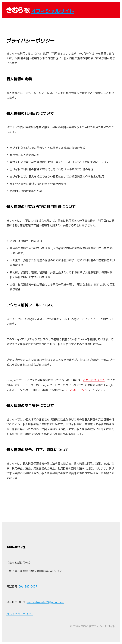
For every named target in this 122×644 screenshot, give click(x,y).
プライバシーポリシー (20, 614)
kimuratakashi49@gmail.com (46, 602)
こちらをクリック (94, 380)
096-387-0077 (28, 586)
